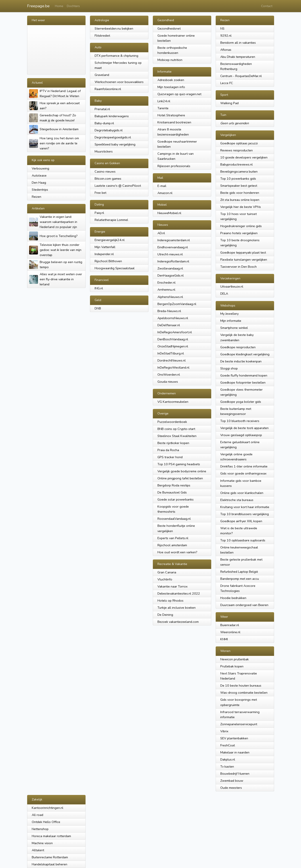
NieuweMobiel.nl (169, 213)
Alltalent (38, 850)
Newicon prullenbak (235, 659)
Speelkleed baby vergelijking (115, 144)
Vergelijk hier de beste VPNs (241, 207)
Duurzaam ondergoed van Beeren (244, 605)
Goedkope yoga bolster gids (241, 402)
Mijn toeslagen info (171, 87)
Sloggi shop (229, 368)
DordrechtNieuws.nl (172, 360)
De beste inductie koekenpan (241, 361)
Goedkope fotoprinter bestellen (243, 382)
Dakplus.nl (228, 759)
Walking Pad (229, 103)
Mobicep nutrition (170, 60)
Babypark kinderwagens (112, 116)
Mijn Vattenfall (105, 247)
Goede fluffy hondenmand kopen (244, 375)
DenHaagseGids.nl (171, 275)
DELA (224, 294)
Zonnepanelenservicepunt (239, 724)
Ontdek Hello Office (46, 822)
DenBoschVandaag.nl (173, 339)
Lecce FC (227, 83)
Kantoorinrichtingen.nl (48, 808)
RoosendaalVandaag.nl (174, 519)
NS (222, 28)
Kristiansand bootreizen (174, 122)
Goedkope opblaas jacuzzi (239, 143)
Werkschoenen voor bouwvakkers (119, 82)
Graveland (102, 75)
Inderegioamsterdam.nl (174, 240)
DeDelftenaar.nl (169, 325)
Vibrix (224, 731)
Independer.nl (104, 254)
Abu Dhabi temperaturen (238, 57)
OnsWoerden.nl (169, 375)
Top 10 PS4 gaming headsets (179, 464)
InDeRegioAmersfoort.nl (175, 332)
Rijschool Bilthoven (108, 261)
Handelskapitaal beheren (50, 864)
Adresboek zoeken (171, 80)
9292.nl (226, 36)
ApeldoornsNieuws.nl (173, 318)
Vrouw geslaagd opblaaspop (241, 435)
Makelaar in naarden (235, 752)
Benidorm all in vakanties (238, 43)
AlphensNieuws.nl (170, 297)
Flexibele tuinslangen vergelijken (244, 260)
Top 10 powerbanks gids (238, 179)
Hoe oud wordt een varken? (177, 552)
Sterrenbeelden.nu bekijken (114, 28)
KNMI (224, 639)
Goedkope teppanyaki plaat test (243, 252)
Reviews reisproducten (236, 150)
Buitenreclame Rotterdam (50, 857)
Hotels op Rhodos (170, 601)
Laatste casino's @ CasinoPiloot (118, 186)
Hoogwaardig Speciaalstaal (115, 268)
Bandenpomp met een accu (240, 579)
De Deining (165, 615)
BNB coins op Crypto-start (176, 429)
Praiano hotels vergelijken (239, 233)
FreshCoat (228, 745)
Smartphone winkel (234, 328)
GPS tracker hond (170, 457)
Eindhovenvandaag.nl (173, 247)
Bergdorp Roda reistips (174, 485)
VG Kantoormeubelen (173, 402)
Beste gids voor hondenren (240, 193)
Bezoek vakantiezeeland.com (178, 622)
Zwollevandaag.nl (170, 268)
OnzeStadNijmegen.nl (173, 346)
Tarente (163, 108)
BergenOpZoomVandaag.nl (177, 304)
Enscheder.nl (166, 282)
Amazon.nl (165, 193)
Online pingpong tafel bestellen (180, 478)
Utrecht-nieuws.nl (170, 254)
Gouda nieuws (168, 382)
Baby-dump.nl (104, 123)
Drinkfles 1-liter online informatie (244, 466)
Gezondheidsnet (169, 28)
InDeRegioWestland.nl (173, 367)
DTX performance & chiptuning (116, 56)
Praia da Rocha (168, 450)
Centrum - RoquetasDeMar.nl (241, 76)
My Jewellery (229, 314)
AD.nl (161, 233)
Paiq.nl (99, 213)
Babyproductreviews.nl (236, 164)
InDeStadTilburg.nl (171, 353)
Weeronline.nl (230, 632)
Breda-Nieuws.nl (169, 311)
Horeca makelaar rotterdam (51, 836)
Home (59, 6)
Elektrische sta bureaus (237, 500)
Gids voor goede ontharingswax (243, 473)
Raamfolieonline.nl (108, 89)
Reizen (36, 197)
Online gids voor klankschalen (242, 493)
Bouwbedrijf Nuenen (235, 774)
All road (37, 815)
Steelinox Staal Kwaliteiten (177, 436)
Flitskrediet (102, 36)
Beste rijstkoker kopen (173, 443)
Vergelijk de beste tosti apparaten (244, 428)
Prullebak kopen (232, 666)
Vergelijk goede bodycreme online (182, 471)
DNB (98, 308)
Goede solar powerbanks (176, 499)
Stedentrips (40, 190)
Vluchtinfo (165, 579)
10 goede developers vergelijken (244, 157)
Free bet (100, 193)
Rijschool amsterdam (172, 545)
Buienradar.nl (230, 625)
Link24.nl (164, 101)
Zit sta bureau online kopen (240, 200)
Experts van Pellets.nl (173, 538)
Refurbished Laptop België (239, 572)
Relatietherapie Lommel (111, 220)
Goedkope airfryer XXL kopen (241, 521)
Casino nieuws (105, 171)
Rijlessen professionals (174, 166)
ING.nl (99, 288)
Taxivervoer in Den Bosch (238, 267)
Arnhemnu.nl (166, 290)
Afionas (226, 50)
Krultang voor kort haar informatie (245, 507)
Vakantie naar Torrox (173, 586)
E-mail (162, 186)
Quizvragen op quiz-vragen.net (179, 94)
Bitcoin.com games (108, 179)
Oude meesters (231, 788)
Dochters (73, 6)
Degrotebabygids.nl (109, 130)
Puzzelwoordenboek (172, 422)
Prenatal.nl (102, 109)
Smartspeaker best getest (239, 186)
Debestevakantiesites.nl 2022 (179, 593)
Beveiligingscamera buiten (239, 171)
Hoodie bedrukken (233, 598)
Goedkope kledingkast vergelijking (245, 354)
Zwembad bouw (232, 781)
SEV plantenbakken (234, 738)
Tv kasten (227, 766)
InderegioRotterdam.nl (173, 261)
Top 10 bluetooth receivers (240, 421)
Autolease (39, 175)
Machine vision (42, 843)
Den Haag (39, 183)
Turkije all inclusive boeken (177, 608)
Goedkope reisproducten (238, 347)
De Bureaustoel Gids (172, 492)
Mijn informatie (231, 321)
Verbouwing (40, 168)
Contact (267, 6)
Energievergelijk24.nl (110, 240)
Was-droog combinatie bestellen (244, 693)
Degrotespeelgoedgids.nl (113, 137)
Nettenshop (40, 829)
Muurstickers (104, 151)
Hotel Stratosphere (171, 115)
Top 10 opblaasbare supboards (243, 540)
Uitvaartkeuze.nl (232, 286)
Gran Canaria (167, 572)
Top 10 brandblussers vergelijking (245, 514)
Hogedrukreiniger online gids (241, 226)
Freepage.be (38, 6)
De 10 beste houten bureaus (241, 685)
